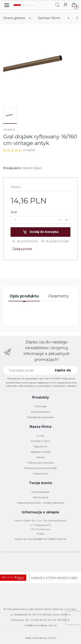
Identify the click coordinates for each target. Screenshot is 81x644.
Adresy (40, 457)
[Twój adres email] (26, 370)
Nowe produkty (40, 412)
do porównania (25, 241)
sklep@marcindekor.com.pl (49, 539)
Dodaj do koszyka (40, 232)
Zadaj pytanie (22, 249)
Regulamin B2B (40, 452)
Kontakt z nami (40, 441)
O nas (40, 436)
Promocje (40, 406)
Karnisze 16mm (49, 18)
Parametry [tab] (59, 296)
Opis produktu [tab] (24, 296)
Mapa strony (40, 473)
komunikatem (53, 378)
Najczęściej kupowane (40, 417)
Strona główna (14, 18)
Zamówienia (41, 497)
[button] (57, 5)
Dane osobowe (40, 492)
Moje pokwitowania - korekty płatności (41, 503)
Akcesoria (9, 129)
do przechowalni (55, 241)
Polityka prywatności (40, 463)
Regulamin (41, 446)
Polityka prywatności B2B (40, 468)
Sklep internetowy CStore (41, 638)
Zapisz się (63, 370)
